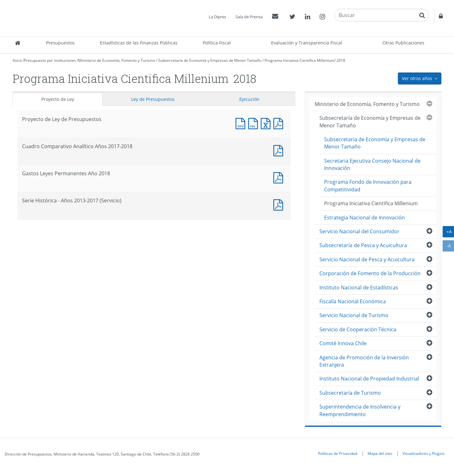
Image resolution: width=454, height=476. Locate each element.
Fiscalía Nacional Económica (353, 301)
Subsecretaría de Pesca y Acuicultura (363, 245)
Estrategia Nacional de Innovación (364, 218)
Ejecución (249, 99)
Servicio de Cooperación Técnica (358, 329)
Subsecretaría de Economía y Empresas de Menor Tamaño (210, 60)
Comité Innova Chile (343, 343)
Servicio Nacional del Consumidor (359, 231)
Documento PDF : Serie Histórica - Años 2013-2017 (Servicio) (280, 204)
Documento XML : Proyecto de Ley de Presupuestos (242, 123)
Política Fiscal (217, 43)
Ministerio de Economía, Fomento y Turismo (117, 60)
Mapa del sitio (380, 453)
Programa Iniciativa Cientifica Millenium (299, 60)
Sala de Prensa (249, 17)
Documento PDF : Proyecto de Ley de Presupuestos (280, 123)
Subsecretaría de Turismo (350, 393)
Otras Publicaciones (403, 43)
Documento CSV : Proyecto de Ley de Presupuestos (254, 123)
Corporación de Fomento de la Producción (370, 273)
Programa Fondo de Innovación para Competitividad (368, 186)
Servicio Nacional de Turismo (354, 315)
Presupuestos (60, 43)
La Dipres (217, 17)
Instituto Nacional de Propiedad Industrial (369, 379)
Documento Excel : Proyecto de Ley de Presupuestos (267, 123)
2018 (341, 60)
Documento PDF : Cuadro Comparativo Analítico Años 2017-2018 (280, 150)
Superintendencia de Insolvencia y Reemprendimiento (360, 410)
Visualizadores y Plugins (424, 453)
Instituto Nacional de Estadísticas (359, 287)
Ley (153, 99)
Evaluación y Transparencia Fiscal (307, 43)
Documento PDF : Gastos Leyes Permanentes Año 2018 (280, 177)
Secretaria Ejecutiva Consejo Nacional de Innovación (372, 164)
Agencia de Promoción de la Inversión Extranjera (364, 361)
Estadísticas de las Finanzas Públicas (139, 43)
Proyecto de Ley (58, 99)
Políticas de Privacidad (338, 453)
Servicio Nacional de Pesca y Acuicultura (367, 259)
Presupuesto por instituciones (50, 60)
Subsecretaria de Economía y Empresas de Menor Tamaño (375, 143)
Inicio (17, 60)
